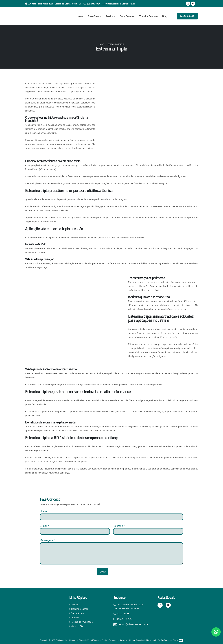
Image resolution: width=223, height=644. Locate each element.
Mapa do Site (77, 626)
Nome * (44, 511)
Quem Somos (94, 16)
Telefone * (119, 526)
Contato (75, 605)
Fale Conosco (187, 16)
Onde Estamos (127, 16)
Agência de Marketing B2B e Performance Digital (157, 640)
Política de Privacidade (82, 622)
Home (80, 16)
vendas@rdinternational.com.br (120, 4)
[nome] (111, 517)
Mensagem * (47, 540)
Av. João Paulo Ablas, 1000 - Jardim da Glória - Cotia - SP (55, 4)
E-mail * (44, 526)
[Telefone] (148, 531)
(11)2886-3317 (93, 4)
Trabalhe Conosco (148, 16)
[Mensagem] (111, 554)
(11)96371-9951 (125, 619)
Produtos (110, 16)
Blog (165, 16)
